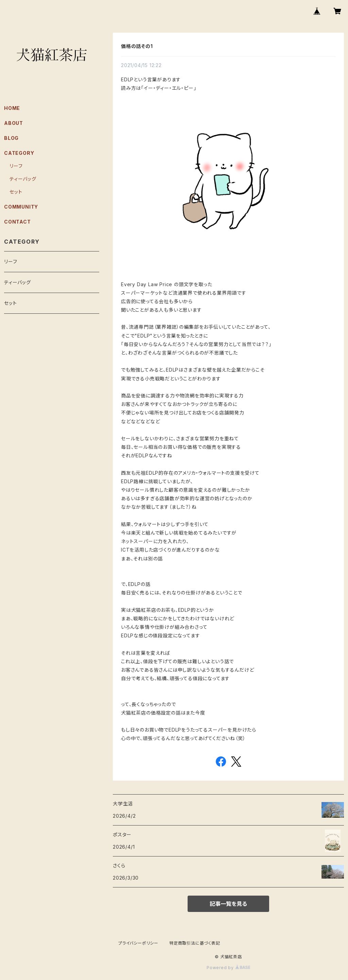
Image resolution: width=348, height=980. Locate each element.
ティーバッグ (23, 179)
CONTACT (18, 222)
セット (16, 192)
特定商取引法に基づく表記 (195, 943)
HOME (12, 108)
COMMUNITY (21, 207)
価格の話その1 (137, 46)
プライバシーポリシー (138, 943)
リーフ (16, 166)
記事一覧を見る (228, 904)
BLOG (11, 138)
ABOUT (14, 123)
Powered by (228, 968)
